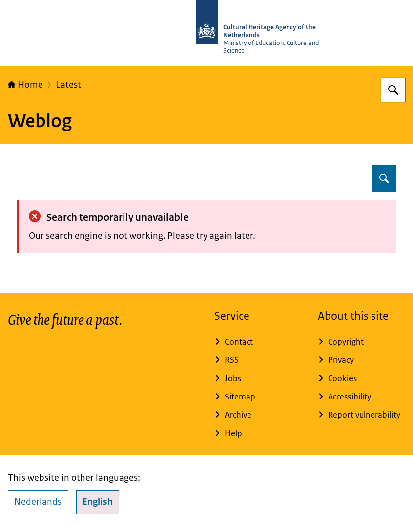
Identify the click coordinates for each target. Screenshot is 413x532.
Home (25, 85)
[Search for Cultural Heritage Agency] (393, 90)
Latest (68, 85)
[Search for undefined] (384, 178)
